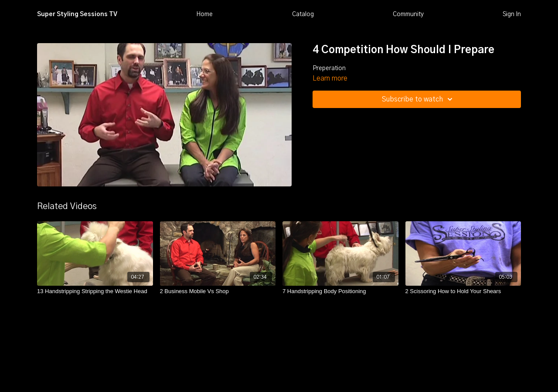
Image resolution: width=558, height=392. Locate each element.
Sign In (512, 14)
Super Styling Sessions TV (77, 14)
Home (204, 14)
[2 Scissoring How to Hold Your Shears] (463, 291)
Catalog (303, 14)
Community (408, 14)
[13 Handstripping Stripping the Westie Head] (95, 291)
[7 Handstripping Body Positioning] (340, 291)
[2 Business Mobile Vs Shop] (218, 291)
